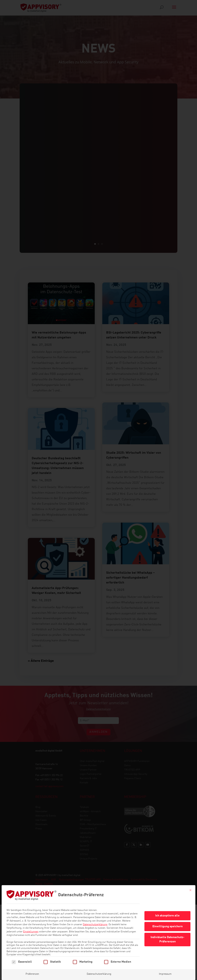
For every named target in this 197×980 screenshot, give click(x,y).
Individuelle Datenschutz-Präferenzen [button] (167, 939)
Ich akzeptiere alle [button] (167, 916)
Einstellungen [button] (31, 932)
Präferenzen (32, 974)
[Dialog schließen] (190, 890)
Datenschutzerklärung (95, 925)
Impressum (165, 974)
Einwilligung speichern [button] (168, 926)
